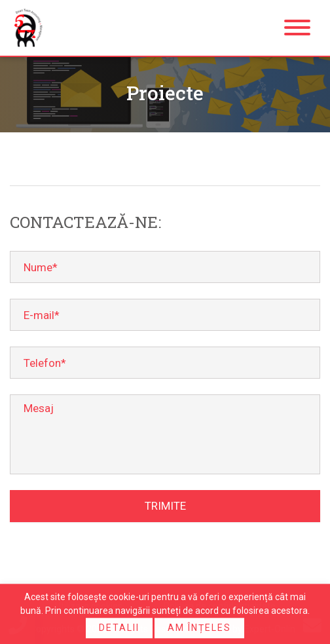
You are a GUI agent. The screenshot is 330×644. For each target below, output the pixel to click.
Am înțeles (199, 629)
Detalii (119, 629)
